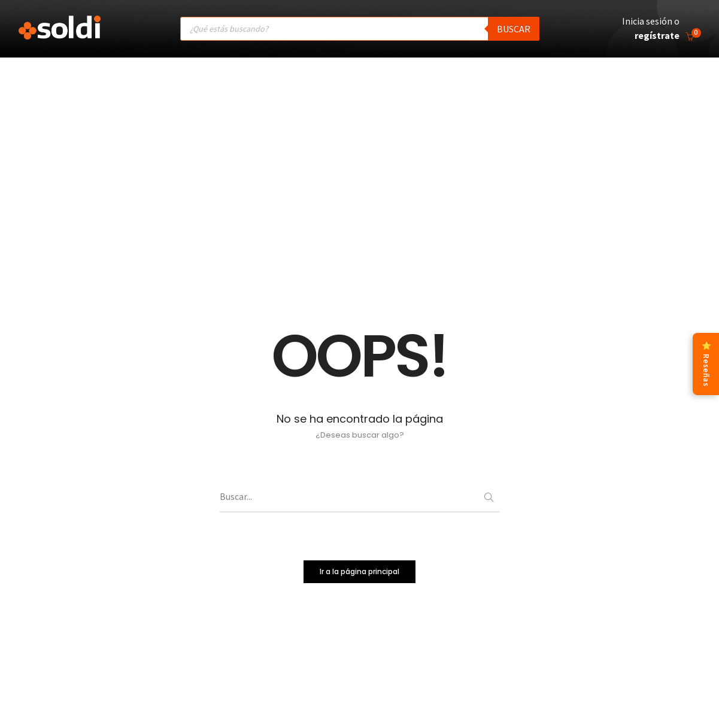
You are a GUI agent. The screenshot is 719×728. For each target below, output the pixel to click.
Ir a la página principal (359, 571)
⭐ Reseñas (706, 364)
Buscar (514, 29)
